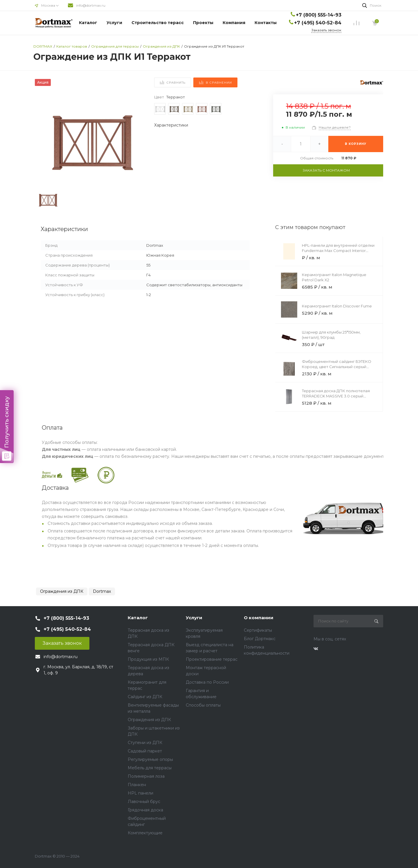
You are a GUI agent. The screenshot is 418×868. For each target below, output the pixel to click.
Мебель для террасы (150, 768)
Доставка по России (207, 682)
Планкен (137, 785)
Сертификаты (258, 630)
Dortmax (102, 591)
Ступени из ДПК (145, 743)
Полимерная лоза (146, 776)
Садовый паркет (145, 751)
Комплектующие (145, 833)
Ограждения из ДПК (62, 591)
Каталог (88, 23)
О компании (259, 618)
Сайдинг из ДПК (145, 697)
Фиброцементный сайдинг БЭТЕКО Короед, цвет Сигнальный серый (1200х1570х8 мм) (337, 367)
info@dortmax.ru (91, 5)
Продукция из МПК (148, 659)
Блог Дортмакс (260, 639)
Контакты (266, 23)
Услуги (114, 23)
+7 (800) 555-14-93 (319, 15)
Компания (234, 23)
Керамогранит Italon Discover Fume (337, 306)
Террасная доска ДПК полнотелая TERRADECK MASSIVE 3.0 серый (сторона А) (336, 396)
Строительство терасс (158, 23)
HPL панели (140, 793)
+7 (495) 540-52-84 (318, 23)
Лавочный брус (144, 802)
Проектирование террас (212, 659)
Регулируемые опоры (150, 759)
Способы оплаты (203, 705)
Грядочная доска (145, 810)
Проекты (203, 23)
